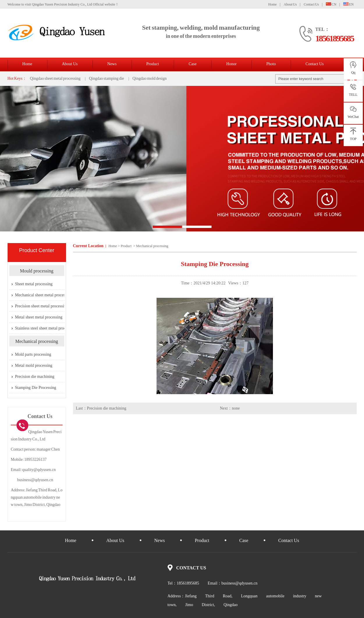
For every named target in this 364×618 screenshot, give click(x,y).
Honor (231, 64)
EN (349, 4)
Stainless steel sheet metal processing (46, 328)
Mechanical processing (152, 246)
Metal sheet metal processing (39, 317)
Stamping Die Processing (36, 388)
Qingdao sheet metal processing (55, 78)
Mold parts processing (33, 354)
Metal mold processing (34, 365)
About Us (290, 4)
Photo (271, 64)
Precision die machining (107, 408)
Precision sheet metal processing (42, 306)
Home (272, 4)
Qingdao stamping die (107, 78)
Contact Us (311, 4)
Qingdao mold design (150, 78)
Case (192, 64)
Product (153, 64)
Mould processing (37, 271)
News (112, 64)
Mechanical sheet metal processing (44, 295)
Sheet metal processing (34, 284)
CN (331, 4)
